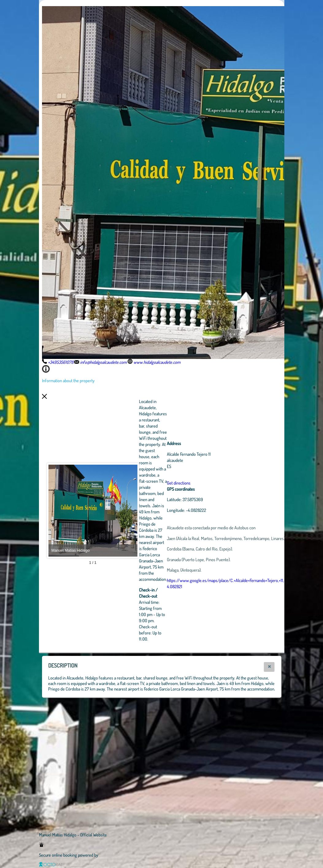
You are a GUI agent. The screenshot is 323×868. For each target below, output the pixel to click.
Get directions (212, 483)
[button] (269, 667)
